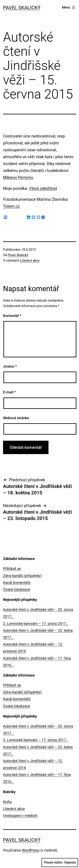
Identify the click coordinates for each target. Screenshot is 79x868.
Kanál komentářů (17, 583)
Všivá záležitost (43, 188)
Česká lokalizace (17, 589)
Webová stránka (16, 418)
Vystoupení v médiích (20, 816)
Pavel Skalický (22, 8)
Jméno (10, 366)
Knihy (7, 802)
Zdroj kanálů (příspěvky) (22, 576)
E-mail (9, 392)
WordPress (31, 850)
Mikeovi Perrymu (18, 177)
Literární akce (30, 261)
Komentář (12, 316)
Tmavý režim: (60, 863)
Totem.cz (11, 206)
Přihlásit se (12, 569)
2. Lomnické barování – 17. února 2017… (36, 624)
